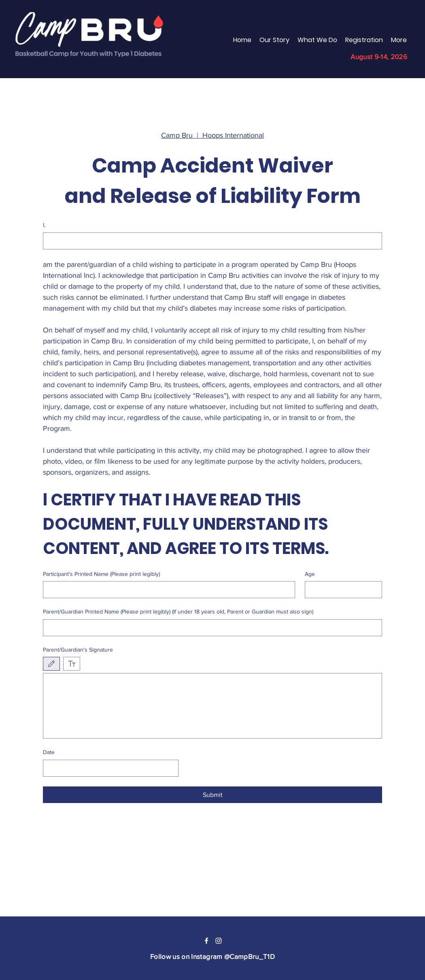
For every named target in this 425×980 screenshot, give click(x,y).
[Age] (341, 590)
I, (44, 225)
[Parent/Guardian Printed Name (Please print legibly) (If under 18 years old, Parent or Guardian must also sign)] (210, 628)
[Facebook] (206, 941)
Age (310, 574)
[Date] (108, 768)
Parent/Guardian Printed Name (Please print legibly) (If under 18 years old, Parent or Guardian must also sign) (178, 611)
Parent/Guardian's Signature (78, 650)
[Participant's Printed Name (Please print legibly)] (167, 590)
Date (49, 752)
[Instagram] (219, 941)
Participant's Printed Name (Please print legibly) (101, 574)
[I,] (210, 241)
